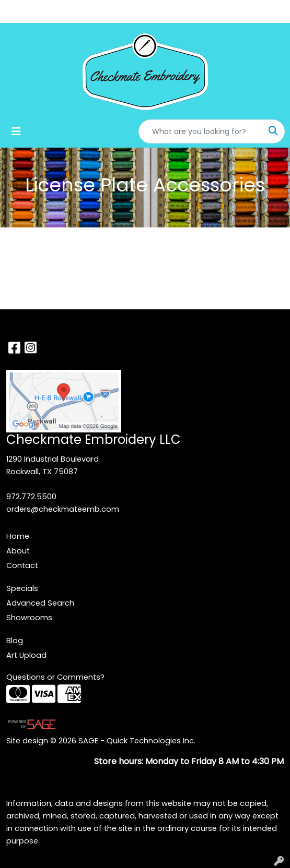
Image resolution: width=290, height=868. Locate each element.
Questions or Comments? (55, 677)
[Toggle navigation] (16, 131)
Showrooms (29, 618)
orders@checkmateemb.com (63, 509)
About (18, 551)
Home (18, 536)
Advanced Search (40, 603)
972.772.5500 (31, 497)
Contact (22, 565)
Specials (22, 588)
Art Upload (26, 655)
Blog (15, 641)
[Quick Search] (201, 131)
